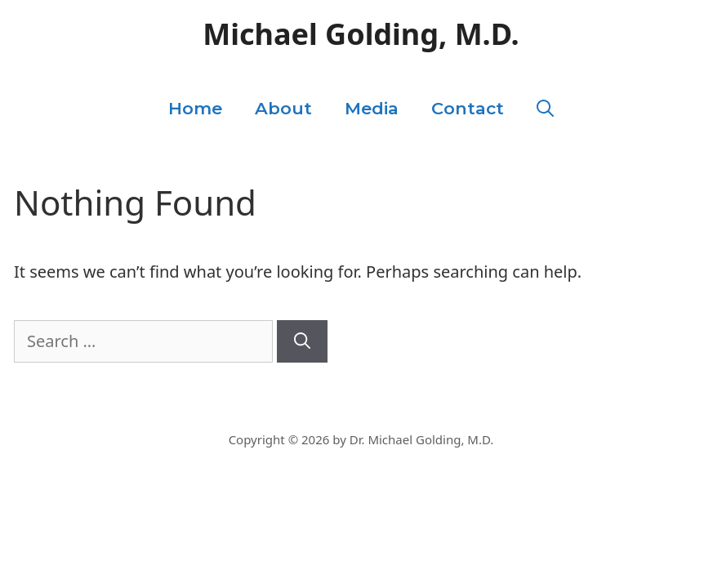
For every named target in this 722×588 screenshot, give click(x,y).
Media (372, 108)
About (283, 108)
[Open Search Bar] (545, 109)
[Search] (302, 341)
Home (195, 108)
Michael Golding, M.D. (361, 34)
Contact (468, 108)
